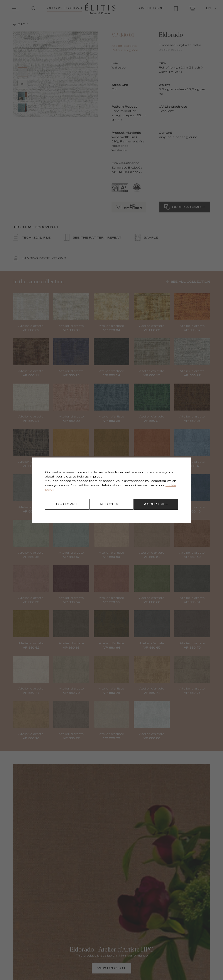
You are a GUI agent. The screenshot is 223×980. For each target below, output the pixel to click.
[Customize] (67, 504)
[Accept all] (156, 504)
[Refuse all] (111, 504)
